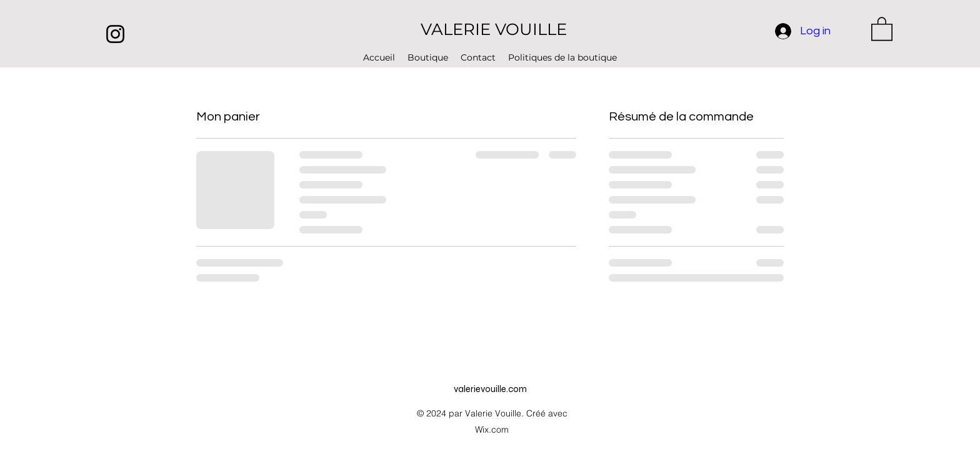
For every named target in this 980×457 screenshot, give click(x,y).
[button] (882, 28)
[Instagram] (115, 34)
